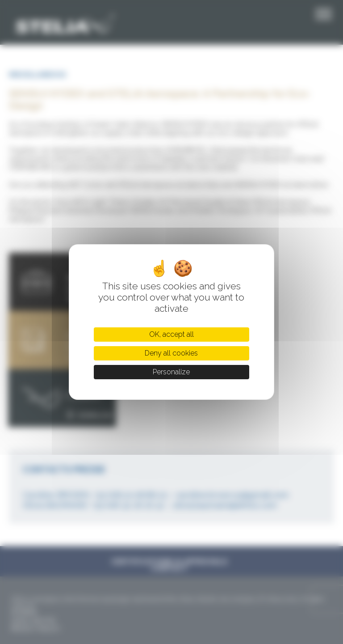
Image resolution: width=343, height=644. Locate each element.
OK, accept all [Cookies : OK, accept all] (171, 334)
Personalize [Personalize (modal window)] (171, 372)
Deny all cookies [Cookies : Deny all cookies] (171, 353)
